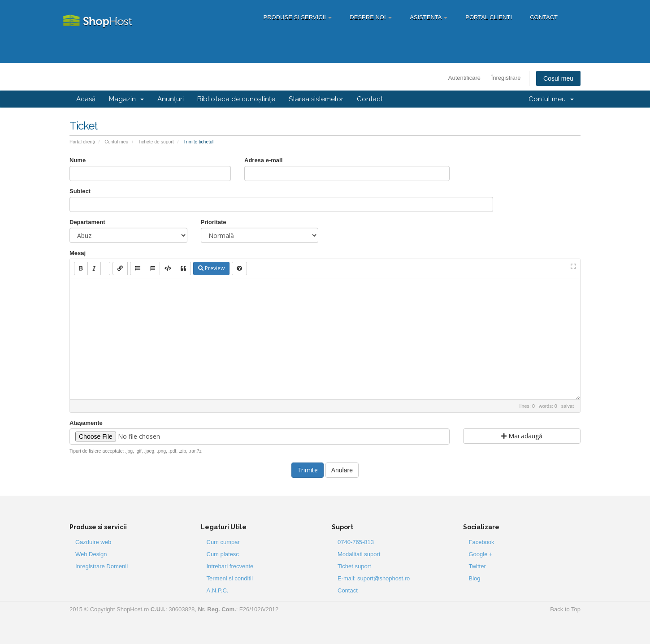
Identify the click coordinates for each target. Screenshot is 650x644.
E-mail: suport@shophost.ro (374, 578)
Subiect (80, 191)
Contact (544, 17)
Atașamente (86, 423)
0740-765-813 (356, 542)
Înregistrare (506, 78)
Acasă (86, 99)
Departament (87, 222)
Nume (78, 160)
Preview (211, 268)
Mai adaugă (522, 436)
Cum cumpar (223, 542)
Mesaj (78, 253)
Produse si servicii (298, 17)
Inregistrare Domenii (102, 566)
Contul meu (551, 99)
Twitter (477, 566)
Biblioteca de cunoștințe (236, 99)
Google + (481, 554)
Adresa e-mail (263, 160)
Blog (475, 578)
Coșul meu (558, 78)
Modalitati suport (359, 554)
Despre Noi (371, 17)
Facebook (482, 542)
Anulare (342, 470)
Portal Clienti (489, 17)
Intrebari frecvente (230, 566)
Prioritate (214, 222)
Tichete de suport (156, 142)
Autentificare (464, 78)
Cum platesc (223, 554)
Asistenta (429, 17)
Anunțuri (171, 99)
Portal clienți (82, 142)
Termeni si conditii (230, 578)
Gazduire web (93, 542)
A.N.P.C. (218, 590)
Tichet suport (354, 566)
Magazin (126, 99)
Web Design (91, 554)
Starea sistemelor (316, 99)
